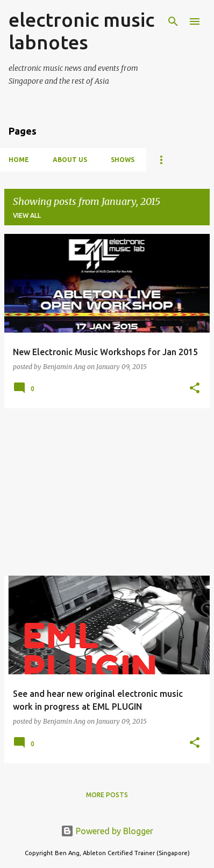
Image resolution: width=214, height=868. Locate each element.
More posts (107, 795)
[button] (195, 389)
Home (19, 160)
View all (27, 215)
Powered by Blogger (107, 831)
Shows (123, 160)
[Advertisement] (107, 492)
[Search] (173, 21)
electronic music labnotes (81, 31)
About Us (70, 160)
